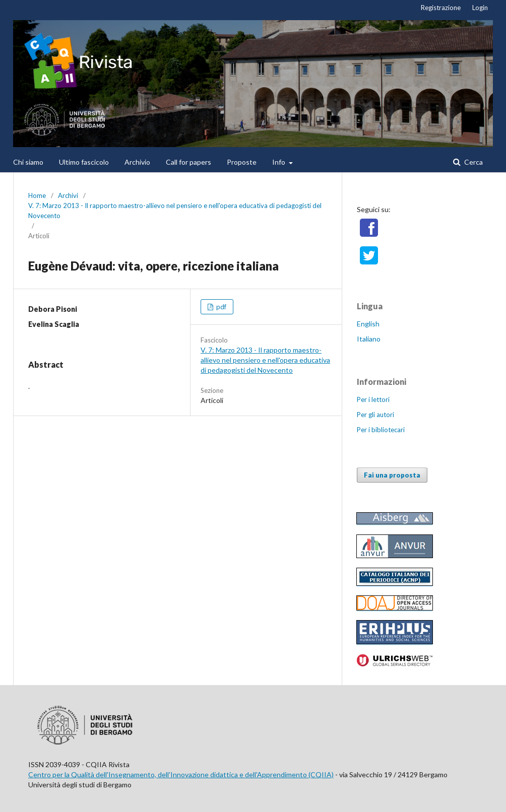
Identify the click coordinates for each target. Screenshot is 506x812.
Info (279, 162)
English (368, 324)
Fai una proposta (392, 475)
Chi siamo (28, 162)
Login (480, 8)
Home (37, 195)
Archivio (137, 162)
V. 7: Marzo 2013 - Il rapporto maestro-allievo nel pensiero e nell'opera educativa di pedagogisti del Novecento (175, 211)
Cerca (473, 162)
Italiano (369, 339)
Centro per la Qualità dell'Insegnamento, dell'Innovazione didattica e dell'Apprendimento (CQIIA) (181, 774)
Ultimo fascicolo (84, 162)
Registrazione (441, 8)
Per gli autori (375, 415)
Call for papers (188, 162)
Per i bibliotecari (381, 430)
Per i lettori (373, 399)
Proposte (242, 162)
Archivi (68, 195)
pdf (220, 307)
